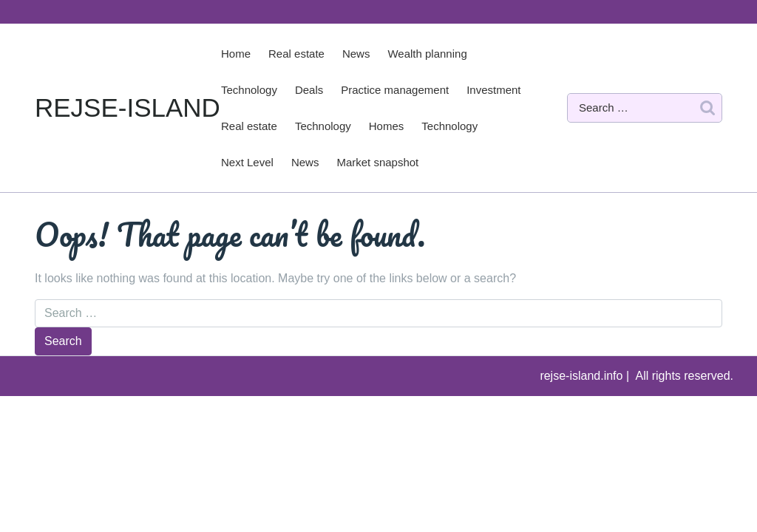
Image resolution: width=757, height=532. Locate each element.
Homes (387, 126)
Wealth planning (427, 54)
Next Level (247, 162)
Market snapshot (377, 162)
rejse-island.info (583, 376)
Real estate (296, 54)
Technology (249, 90)
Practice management (395, 90)
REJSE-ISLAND (128, 108)
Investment (493, 90)
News (356, 54)
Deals (309, 90)
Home (236, 54)
